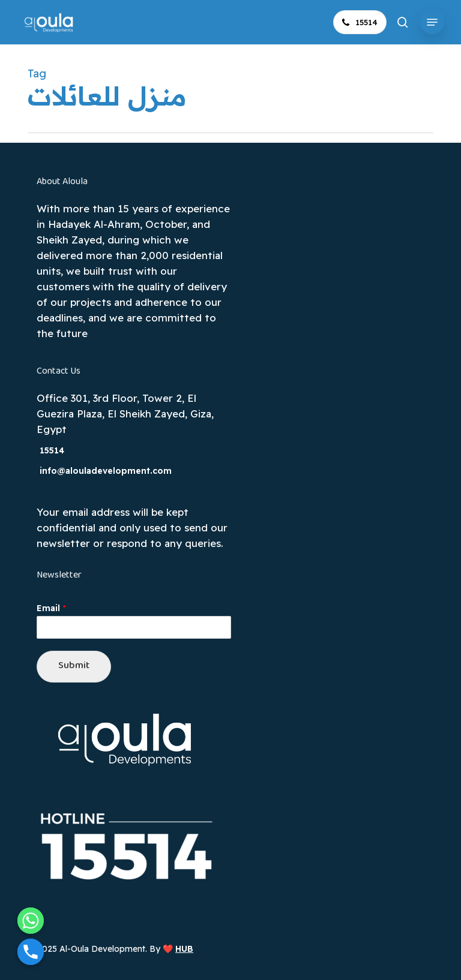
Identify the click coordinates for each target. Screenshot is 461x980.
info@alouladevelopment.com (106, 471)
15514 (52, 450)
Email (51, 608)
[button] (432, 22)
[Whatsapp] (31, 921)
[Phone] (31, 952)
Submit (74, 666)
